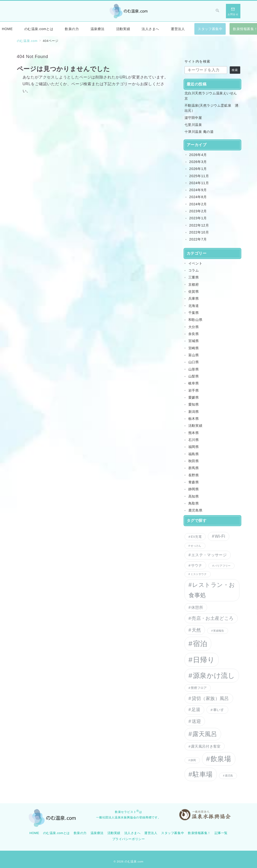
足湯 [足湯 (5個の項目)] (196, 710)
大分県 (194, 327)
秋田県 (194, 461)
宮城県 (194, 341)
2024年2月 (198, 204)
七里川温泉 (193, 125)
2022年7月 (198, 239)
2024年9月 (198, 190)
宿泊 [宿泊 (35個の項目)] (200, 644)
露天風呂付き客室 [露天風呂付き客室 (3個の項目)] (206, 746)
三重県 (194, 277)
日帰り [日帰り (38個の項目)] (204, 660)
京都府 (194, 285)
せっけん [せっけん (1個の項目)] (196, 546)
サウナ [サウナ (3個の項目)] (197, 565)
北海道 (194, 306)
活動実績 (195, 426)
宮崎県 (194, 348)
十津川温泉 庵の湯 (199, 132)
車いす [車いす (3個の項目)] (219, 710)
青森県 (194, 482)
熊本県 (194, 433)
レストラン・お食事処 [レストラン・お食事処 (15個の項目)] (212, 590)
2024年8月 (198, 197)
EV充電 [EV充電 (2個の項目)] (196, 537)
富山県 (194, 355)
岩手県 (194, 390)
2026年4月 (198, 155)
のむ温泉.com (134, 861)
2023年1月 (198, 218)
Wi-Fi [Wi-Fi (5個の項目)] (220, 536)
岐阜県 (194, 383)
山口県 (194, 362)
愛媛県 (194, 397)
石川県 (194, 440)
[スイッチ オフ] (218, 11)
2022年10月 (199, 232)
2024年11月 (199, 183)
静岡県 (194, 489)
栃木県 (194, 419)
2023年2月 (198, 211)
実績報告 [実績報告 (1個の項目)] (219, 631)
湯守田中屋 (193, 118)
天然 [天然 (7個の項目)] (196, 630)
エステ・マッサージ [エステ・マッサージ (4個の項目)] (209, 555)
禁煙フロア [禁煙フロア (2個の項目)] (199, 688)
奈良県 (194, 334)
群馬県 (194, 468)
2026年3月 (198, 162)
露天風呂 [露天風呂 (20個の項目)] (205, 734)
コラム (194, 270)
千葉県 (194, 313)
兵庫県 (194, 298)
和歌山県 (195, 320)
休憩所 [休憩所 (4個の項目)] (197, 607)
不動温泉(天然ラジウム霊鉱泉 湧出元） (211, 108)
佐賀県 (194, 291)
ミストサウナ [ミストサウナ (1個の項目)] (199, 574)
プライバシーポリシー (128, 839)
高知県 (194, 496)
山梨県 (194, 376)
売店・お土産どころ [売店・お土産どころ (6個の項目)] (212, 618)
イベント (195, 263)
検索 (235, 70)
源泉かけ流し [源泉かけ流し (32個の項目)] (214, 675)
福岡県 (194, 447)
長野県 (194, 475)
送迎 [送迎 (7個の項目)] (196, 721)
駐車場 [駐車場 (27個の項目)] (203, 774)
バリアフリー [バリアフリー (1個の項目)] (222, 566)
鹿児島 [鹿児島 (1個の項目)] (229, 776)
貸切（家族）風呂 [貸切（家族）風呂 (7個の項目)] (210, 698)
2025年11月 (199, 176)
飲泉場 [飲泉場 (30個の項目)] (221, 759)
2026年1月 (198, 169)
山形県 (194, 369)
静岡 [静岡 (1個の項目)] (193, 760)
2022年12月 (199, 225)
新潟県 (194, 412)
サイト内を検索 (198, 61)
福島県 (194, 454)
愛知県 (194, 404)
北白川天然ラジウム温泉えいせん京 (211, 96)
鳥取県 (194, 503)
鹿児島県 (195, 510)
